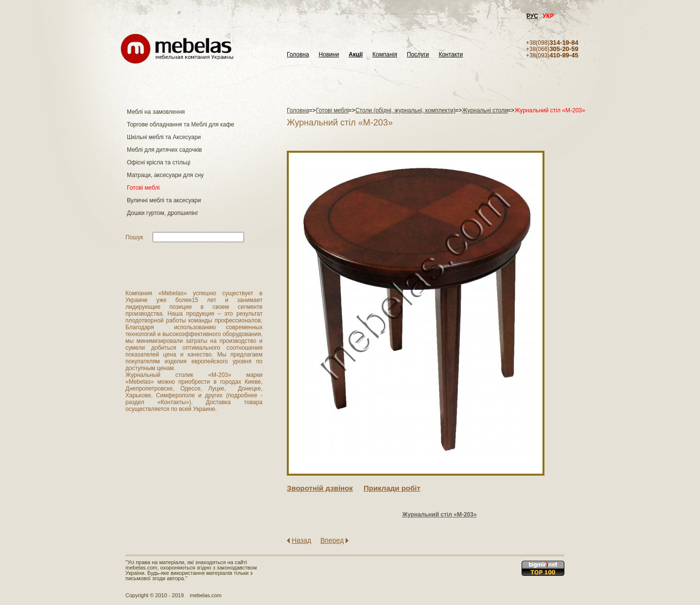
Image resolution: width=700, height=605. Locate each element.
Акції (356, 55)
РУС (532, 16)
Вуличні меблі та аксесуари (164, 200)
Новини (329, 55)
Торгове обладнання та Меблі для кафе (181, 125)
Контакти (451, 55)
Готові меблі (143, 188)
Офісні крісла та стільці (158, 162)
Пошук (134, 237)
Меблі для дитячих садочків (164, 150)
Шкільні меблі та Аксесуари (164, 137)
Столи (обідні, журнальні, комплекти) (405, 110)
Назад (301, 540)
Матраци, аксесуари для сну (165, 175)
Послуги (418, 55)
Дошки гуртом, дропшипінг (163, 213)
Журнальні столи (485, 110)
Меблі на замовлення (156, 112)
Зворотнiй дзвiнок (320, 488)
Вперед (332, 540)
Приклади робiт (392, 488)
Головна (298, 55)
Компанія (385, 55)
